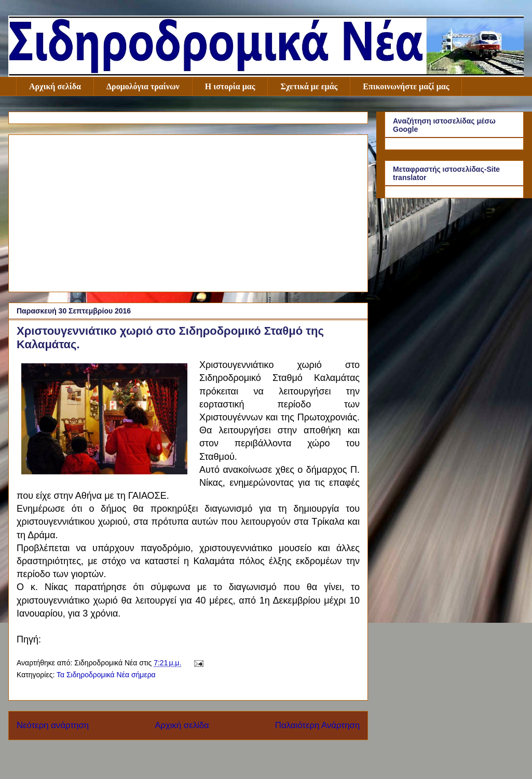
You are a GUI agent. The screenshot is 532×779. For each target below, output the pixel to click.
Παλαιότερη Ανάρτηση (317, 725)
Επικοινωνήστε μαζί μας (406, 86)
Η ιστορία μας (230, 86)
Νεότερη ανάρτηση (53, 725)
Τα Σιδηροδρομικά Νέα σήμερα (106, 675)
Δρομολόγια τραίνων (143, 86)
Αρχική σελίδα (55, 86)
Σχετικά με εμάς (309, 86)
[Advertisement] (188, 211)
